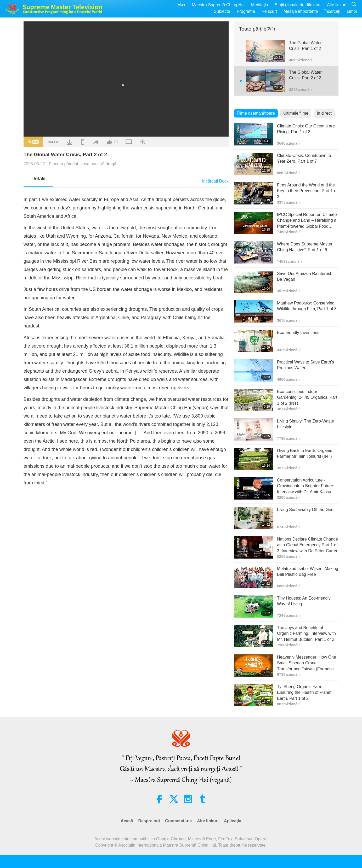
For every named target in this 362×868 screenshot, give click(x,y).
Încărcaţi (332, 11)
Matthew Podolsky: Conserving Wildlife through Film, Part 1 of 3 (307, 306)
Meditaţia (260, 5)
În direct (324, 113)
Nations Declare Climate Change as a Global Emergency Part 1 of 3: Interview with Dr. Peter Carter (307, 545)
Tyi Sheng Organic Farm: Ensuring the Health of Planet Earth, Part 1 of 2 (304, 693)
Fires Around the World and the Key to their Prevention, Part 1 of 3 (307, 191)
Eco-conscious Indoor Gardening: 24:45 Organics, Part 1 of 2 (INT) (307, 397)
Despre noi (149, 821)
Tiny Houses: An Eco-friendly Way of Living (304, 601)
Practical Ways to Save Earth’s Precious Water (306, 365)
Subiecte (222, 11)
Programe (246, 11)
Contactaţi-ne (178, 821)
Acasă (127, 821)
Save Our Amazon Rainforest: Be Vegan (305, 276)
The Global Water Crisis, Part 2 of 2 (305, 75)
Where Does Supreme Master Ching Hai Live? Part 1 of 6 (305, 247)
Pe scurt (269, 11)
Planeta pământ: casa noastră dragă (83, 164)
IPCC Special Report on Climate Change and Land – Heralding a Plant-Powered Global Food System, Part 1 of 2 (307, 221)
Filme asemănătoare (256, 113)
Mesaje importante (301, 11)
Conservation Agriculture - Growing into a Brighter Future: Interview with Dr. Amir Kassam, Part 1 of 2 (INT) (306, 486)
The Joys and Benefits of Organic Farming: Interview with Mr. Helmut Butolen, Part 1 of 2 (306, 634)
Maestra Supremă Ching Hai (218, 5)
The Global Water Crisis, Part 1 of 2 (305, 46)
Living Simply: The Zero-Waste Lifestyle (306, 424)
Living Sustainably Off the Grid (305, 510)
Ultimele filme (296, 113)
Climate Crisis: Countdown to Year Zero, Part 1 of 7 (304, 158)
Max (181, 5)
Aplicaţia (233, 821)
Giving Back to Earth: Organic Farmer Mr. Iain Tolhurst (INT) (305, 453)
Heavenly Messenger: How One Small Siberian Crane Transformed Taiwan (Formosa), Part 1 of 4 (307, 663)
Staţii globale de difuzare (298, 5)
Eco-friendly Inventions (298, 333)
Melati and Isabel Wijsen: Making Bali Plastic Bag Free (308, 571)
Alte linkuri (337, 5)
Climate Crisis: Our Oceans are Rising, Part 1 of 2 (306, 129)
